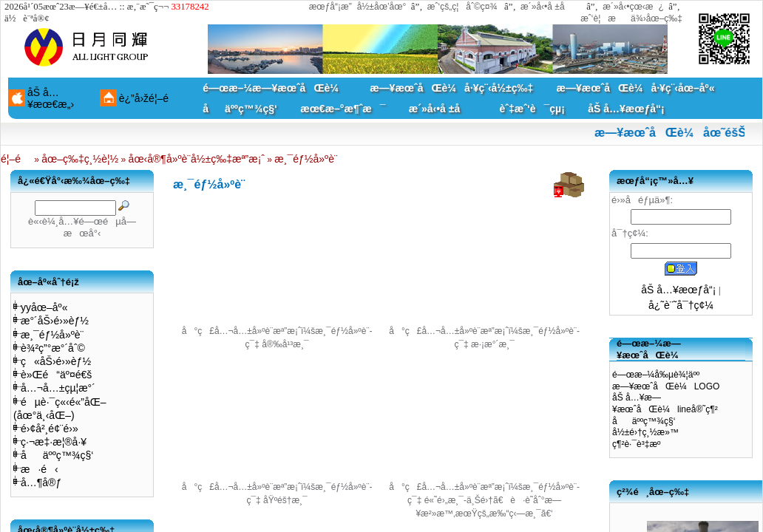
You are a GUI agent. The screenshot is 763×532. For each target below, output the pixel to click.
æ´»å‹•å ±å (550, 7)
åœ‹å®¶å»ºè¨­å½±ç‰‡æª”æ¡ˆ (197, 159)
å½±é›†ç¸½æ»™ (645, 432)
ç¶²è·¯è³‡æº (640, 444)
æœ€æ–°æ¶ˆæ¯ (343, 109)
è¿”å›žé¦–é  (149, 98)
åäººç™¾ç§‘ (240, 109)
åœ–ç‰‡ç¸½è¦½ (80, 159)
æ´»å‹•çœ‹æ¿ (633, 7)
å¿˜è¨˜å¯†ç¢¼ (681, 305)
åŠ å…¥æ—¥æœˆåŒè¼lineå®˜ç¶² (665, 403)
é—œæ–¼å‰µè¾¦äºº (656, 375)
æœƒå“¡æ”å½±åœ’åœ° (358, 7)
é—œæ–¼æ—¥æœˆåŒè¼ (275, 88)
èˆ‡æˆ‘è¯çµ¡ (532, 109)
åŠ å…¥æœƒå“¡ (626, 109)
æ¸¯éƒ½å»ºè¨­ (306, 159)
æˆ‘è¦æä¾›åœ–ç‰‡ (631, 18)
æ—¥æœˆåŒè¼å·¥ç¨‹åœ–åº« (636, 88)
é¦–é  (16, 159)
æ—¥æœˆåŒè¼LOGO (666, 386)
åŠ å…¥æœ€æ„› (51, 98)
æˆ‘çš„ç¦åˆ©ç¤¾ (462, 7)
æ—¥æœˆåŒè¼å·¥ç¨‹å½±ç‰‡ (451, 88)
